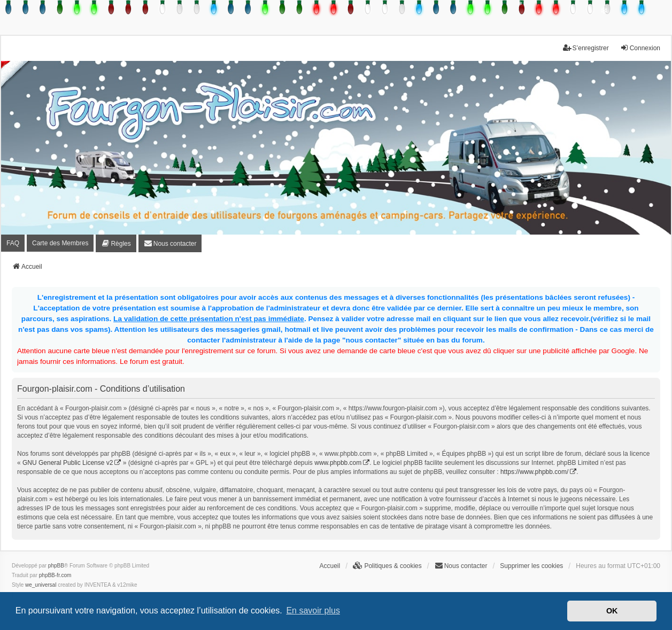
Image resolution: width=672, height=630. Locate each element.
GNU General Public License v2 (68, 463)
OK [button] (612, 611)
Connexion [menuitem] (640, 48)
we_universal (41, 585)
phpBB (56, 566)
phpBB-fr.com (55, 575)
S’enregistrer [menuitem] (586, 48)
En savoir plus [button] (313, 610)
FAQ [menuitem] (13, 243)
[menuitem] (116, 243)
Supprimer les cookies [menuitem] (531, 566)
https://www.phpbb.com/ (534, 472)
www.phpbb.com (338, 463)
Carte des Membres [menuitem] (60, 243)
